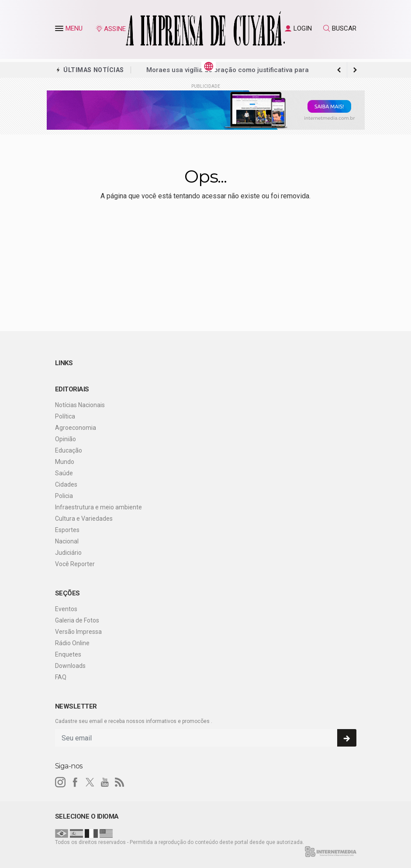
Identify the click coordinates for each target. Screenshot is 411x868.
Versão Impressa (78, 632)
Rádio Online (72, 643)
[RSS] (120, 782)
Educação (69, 450)
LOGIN (298, 28)
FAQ (61, 677)
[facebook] (75, 782)
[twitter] (90, 782)
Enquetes (68, 654)
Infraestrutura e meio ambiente (98, 507)
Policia (64, 496)
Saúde (64, 473)
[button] (60, 30)
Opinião (66, 439)
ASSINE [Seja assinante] (111, 29)
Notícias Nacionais (80, 405)
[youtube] (105, 782)
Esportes (67, 530)
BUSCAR (340, 28)
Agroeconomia (76, 428)
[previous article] (355, 70)
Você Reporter (75, 564)
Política (65, 416)
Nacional (67, 541)
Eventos (66, 609)
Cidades (66, 484)
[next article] (339, 70)
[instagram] (60, 782)
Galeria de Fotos (77, 620)
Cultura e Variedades (84, 519)
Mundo (65, 462)
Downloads (70, 666)
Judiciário (68, 553)
